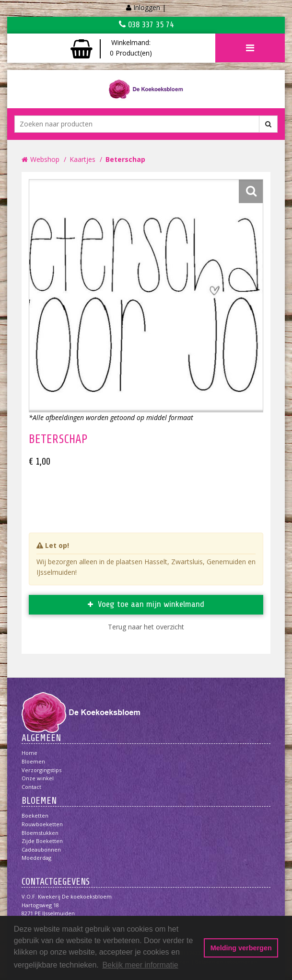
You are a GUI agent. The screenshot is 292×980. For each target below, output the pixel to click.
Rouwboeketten (42, 824)
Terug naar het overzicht (146, 627)
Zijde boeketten (42, 841)
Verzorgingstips (41, 770)
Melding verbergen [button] (241, 948)
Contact (31, 787)
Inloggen (147, 7)
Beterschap (125, 159)
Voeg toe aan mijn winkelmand (151, 604)
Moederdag (36, 858)
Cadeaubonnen (41, 849)
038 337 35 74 (146, 24)
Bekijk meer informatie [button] (140, 965)
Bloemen (33, 761)
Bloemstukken (40, 833)
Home (29, 753)
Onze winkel (38, 778)
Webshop (45, 159)
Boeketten (35, 815)
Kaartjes (82, 159)
